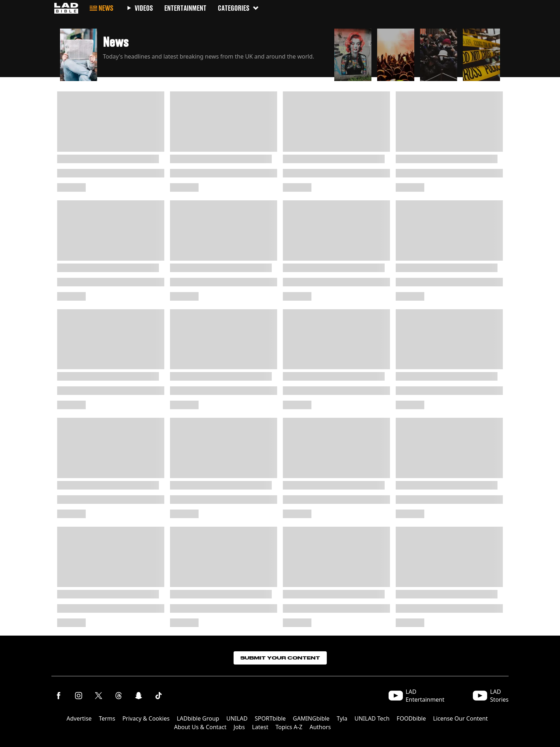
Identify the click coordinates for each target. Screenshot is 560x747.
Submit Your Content (280, 658)
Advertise (79, 718)
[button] (194, 53)
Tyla (342, 718)
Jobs (239, 727)
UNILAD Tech (372, 718)
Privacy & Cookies (146, 718)
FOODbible (411, 718)
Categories (239, 8)
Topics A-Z (289, 727)
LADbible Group (198, 718)
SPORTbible (270, 718)
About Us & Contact (200, 727)
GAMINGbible (311, 718)
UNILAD (237, 718)
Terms (107, 718)
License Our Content (461, 718)
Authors (320, 727)
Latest (260, 727)
